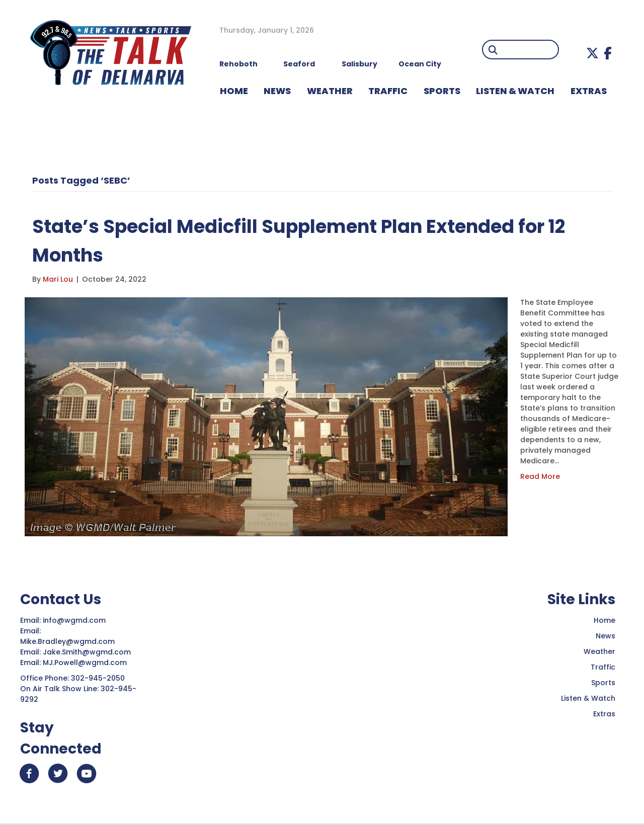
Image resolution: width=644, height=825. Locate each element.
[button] (592, 53)
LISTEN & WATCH (515, 91)
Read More (540, 476)
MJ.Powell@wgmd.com (87, 663)
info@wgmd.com (75, 620)
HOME (234, 91)
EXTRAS (589, 91)
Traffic (603, 667)
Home (605, 620)
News (606, 636)
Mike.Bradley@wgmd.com (67, 641)
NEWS (277, 91)
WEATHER (330, 91)
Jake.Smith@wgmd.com (88, 652)
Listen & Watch (588, 698)
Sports (442, 91)
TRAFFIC (388, 91)
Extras (604, 714)
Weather (599, 651)
